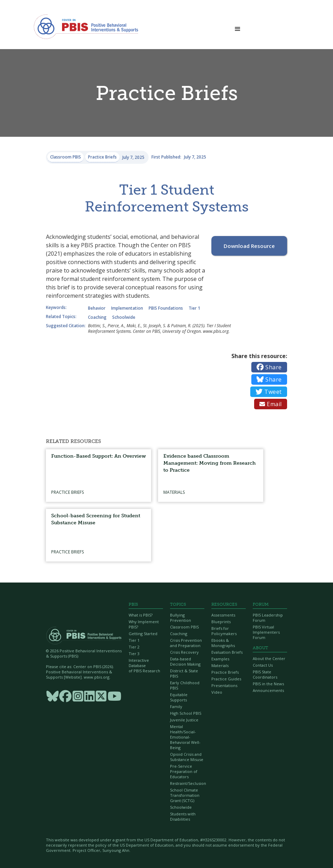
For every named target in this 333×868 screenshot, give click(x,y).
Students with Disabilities (183, 816)
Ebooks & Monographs (223, 643)
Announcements (268, 690)
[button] (238, 27)
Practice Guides (226, 679)
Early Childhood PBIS (185, 685)
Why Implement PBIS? (144, 624)
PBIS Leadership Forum (268, 618)
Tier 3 (134, 654)
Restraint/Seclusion (187, 783)
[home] (86, 26)
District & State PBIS (184, 673)
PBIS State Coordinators (265, 674)
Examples (220, 659)
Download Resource (249, 246)
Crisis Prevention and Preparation (186, 643)
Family (176, 706)
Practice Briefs (225, 672)
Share (269, 367)
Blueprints (221, 622)
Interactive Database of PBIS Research (144, 665)
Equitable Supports (179, 697)
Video (217, 692)
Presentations (224, 685)
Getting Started (143, 634)
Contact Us (263, 665)
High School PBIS (186, 713)
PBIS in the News (268, 684)
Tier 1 (134, 640)
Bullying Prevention (181, 618)
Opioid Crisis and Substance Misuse (187, 757)
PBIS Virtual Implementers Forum (266, 632)
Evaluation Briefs (227, 652)
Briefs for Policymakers (224, 631)
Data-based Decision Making (185, 661)
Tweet (269, 392)
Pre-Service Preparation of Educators (184, 771)
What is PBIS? (141, 615)
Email (271, 404)
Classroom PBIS (184, 627)
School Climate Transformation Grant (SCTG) (185, 795)
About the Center (269, 658)
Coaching (179, 634)
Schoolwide (181, 807)
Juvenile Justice (184, 720)
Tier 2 (134, 647)
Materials (220, 665)
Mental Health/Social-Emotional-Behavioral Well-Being (185, 737)
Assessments (223, 615)
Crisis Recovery (184, 652)
